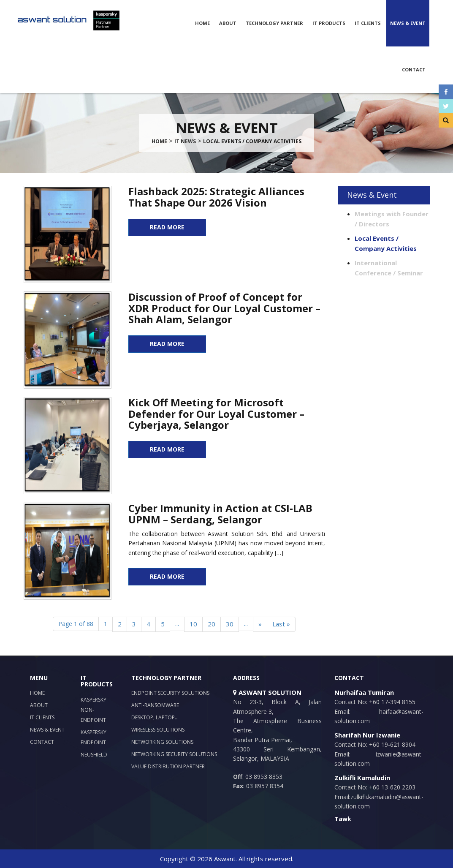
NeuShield (94, 755)
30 (230, 624)
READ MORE (167, 227)
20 (212, 624)
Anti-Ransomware (155, 705)
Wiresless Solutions (158, 730)
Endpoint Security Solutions (170, 693)
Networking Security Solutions (174, 754)
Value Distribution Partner (168, 766)
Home (202, 23)
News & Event (408, 23)
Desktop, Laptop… (155, 717)
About (228, 23)
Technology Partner (274, 23)
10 (193, 624)
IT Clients (368, 23)
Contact (414, 69)
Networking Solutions (162, 742)
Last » (281, 624)
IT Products (329, 23)
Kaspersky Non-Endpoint (94, 710)
